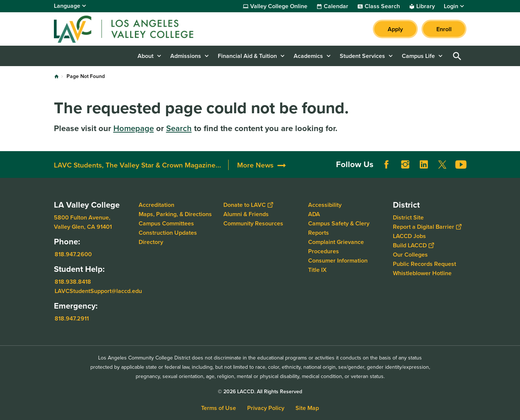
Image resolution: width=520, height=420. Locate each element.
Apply (395, 29)
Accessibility (325, 205)
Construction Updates (168, 233)
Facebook (387, 165)
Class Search (382, 6)
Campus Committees (166, 223)
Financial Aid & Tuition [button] (247, 56)
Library (426, 6)
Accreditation (156, 205)
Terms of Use (219, 408)
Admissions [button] (186, 56)
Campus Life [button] (418, 56)
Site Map (307, 408)
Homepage (134, 128)
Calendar (336, 6)
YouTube (461, 165)
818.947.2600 (73, 254)
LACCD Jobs (409, 236)
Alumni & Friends (246, 214)
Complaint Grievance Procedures (336, 247)
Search (179, 128)
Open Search (457, 56)
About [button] (146, 56)
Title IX (317, 270)
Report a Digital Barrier (427, 227)
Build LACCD (413, 245)
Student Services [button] (362, 56)
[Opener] (513, 162)
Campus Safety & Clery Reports (339, 228)
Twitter (442, 165)
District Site (408, 217)
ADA (314, 214)
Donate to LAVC (248, 205)
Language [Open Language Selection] (67, 6)
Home (56, 76)
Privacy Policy (266, 408)
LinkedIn (424, 165)
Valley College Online (279, 6)
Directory (151, 242)
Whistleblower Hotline (422, 273)
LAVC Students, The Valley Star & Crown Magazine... (138, 165)
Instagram (405, 165)
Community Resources (253, 223)
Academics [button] (308, 56)
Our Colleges (410, 255)
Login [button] (451, 6)
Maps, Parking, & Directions (175, 214)
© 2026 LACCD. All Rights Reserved (260, 391)
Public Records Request (424, 264)
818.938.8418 (73, 282)
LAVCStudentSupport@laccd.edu (98, 291)
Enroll (444, 29)
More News (255, 165)
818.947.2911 (72, 318)
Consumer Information (338, 261)
